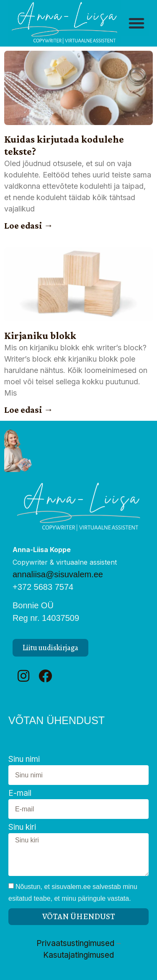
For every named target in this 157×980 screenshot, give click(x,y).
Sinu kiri (22, 828)
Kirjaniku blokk (40, 335)
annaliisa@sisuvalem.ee (58, 574)
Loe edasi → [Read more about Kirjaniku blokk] (29, 410)
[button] (136, 23)
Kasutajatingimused (78, 955)
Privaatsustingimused (75, 943)
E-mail (20, 794)
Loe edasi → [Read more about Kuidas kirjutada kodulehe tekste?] (29, 225)
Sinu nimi (24, 760)
